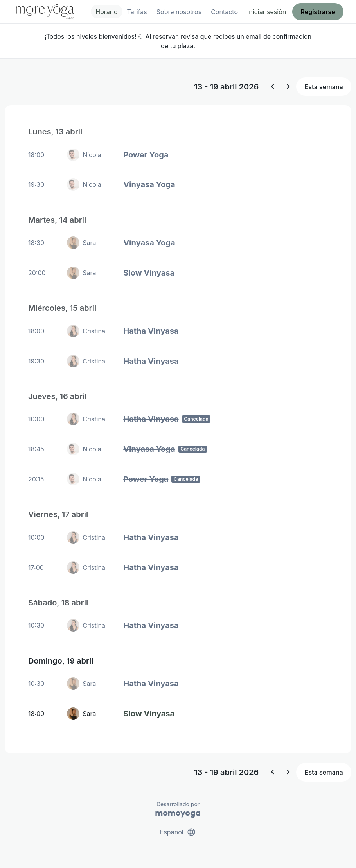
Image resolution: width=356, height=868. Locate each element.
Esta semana (324, 87)
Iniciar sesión (267, 12)
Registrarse (318, 12)
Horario (106, 12)
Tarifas (137, 12)
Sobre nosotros (179, 12)
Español (178, 832)
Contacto (224, 12)
